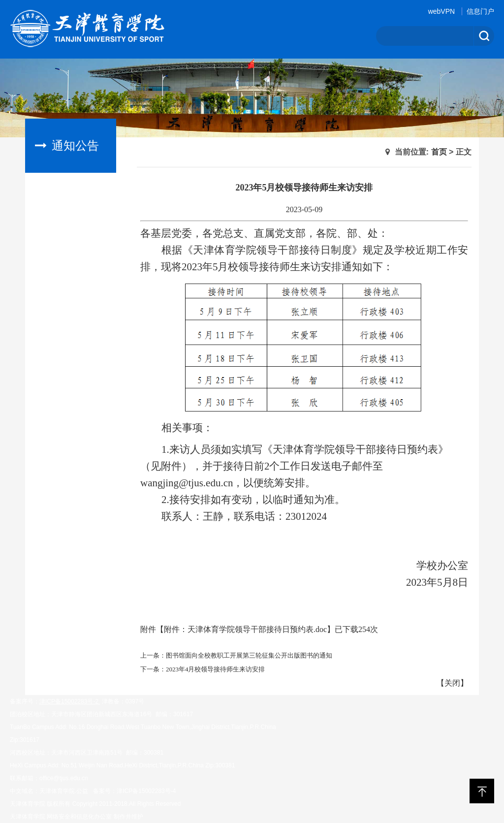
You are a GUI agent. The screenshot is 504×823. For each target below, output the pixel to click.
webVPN (441, 11)
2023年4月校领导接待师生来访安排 (216, 669)
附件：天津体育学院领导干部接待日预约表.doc (245, 629)
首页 (439, 152)
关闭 (452, 683)
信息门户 (480, 11)
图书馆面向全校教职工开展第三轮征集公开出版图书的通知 (249, 655)
